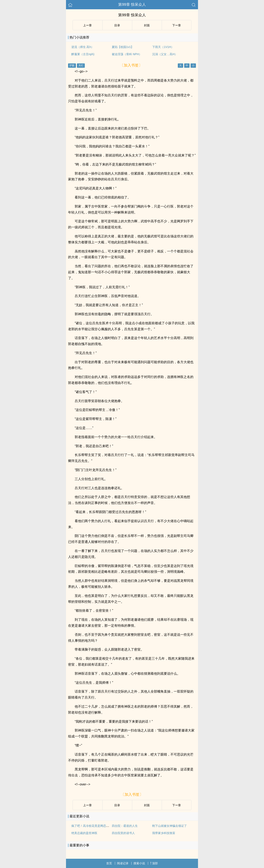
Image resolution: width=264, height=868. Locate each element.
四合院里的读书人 (123, 833)
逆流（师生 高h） (83, 47)
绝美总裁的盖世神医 (84, 833)
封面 (147, 25)
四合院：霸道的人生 (125, 826)
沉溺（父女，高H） (165, 54)
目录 (117, 25)
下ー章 (177, 25)
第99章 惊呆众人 (132, 5)
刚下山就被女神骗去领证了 (170, 826)
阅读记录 (123, 863)
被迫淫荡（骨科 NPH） (127, 54)
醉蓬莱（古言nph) (83, 54)
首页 (109, 863)
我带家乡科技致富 (164, 833)
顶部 (154, 863)
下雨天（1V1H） (163, 47)
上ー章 (87, 25)
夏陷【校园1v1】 (123, 47)
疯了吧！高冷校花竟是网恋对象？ (93, 826)
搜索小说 (139, 863)
